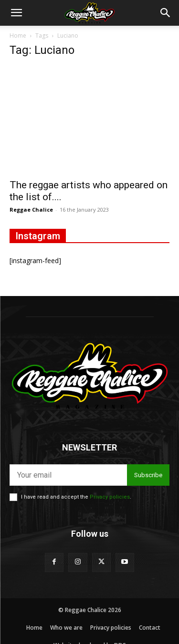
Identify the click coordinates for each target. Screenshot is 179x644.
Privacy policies (110, 497)
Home (18, 36)
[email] (68, 475)
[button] (16, 13)
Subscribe (148, 475)
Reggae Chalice (31, 210)
